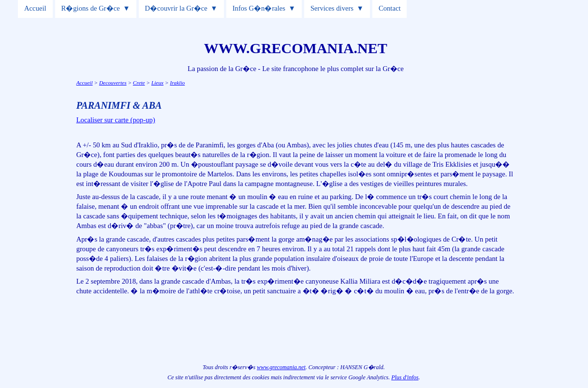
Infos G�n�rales (259, 8)
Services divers (332, 8)
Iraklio (177, 83)
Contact (390, 8)
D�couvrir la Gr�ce (176, 8)
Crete (139, 83)
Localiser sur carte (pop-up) (116, 120)
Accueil (35, 8)
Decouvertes (113, 83)
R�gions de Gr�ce (90, 8)
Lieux (157, 83)
